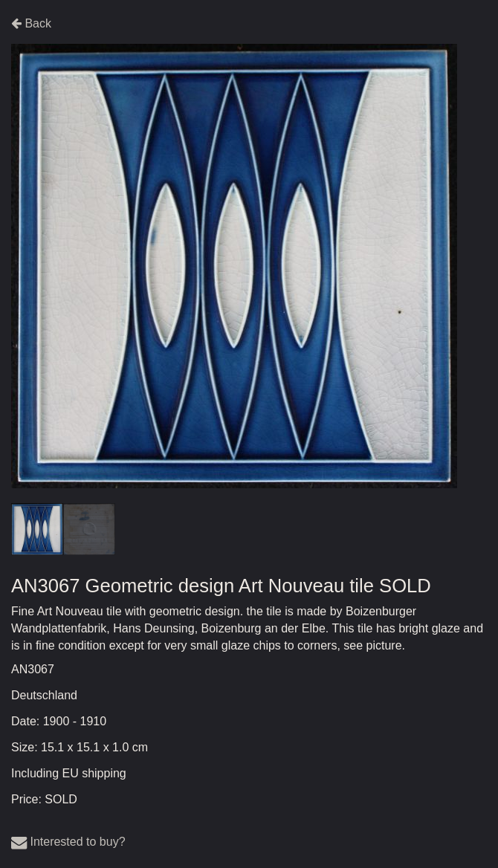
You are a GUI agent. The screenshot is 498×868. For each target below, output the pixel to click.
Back (31, 23)
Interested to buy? (68, 842)
